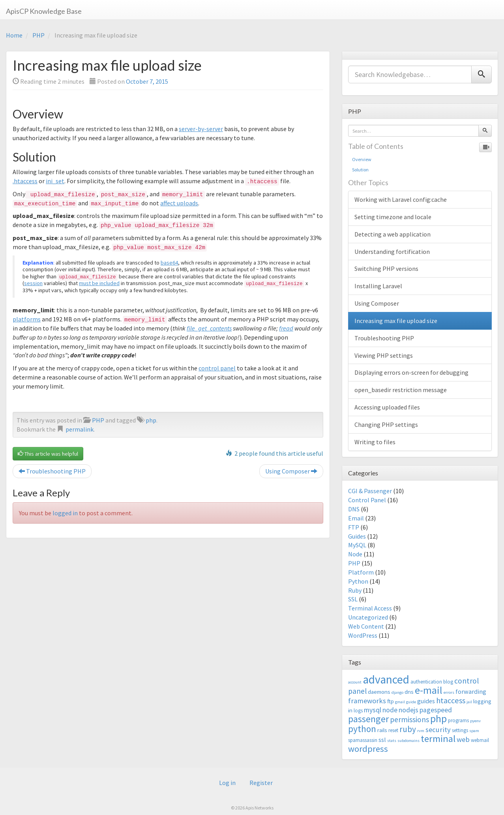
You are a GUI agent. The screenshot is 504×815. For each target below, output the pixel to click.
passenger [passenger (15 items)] (368, 719)
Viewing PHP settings (384, 355)
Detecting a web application (393, 234)
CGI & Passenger (370, 491)
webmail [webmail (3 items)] (480, 740)
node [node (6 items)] (390, 710)
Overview (362, 159)
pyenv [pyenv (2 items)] (475, 721)
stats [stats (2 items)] (392, 741)
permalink (80, 429)
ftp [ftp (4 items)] (391, 701)
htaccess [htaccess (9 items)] (451, 700)
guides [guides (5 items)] (426, 701)
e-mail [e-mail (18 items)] (429, 690)
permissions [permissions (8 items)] (409, 719)
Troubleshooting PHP (52, 471)
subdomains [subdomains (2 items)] (408, 741)
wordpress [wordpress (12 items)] (368, 749)
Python (358, 581)
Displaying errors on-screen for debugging (411, 372)
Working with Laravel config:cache (401, 199)
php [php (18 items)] (438, 719)
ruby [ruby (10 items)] (408, 729)
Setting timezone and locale (393, 217)
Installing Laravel (378, 286)
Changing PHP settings (386, 424)
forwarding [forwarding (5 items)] (471, 691)
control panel (217, 368)
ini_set (55, 181)
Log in (227, 783)
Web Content (366, 626)
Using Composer (291, 471)
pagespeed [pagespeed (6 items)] (436, 710)
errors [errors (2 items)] (449, 692)
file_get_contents (209, 328)
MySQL (357, 545)
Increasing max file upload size (396, 321)
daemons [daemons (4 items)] (379, 692)
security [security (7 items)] (438, 730)
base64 (169, 263)
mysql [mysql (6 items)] (373, 710)
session (33, 283)
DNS (354, 509)
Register (261, 783)
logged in (65, 513)
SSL (353, 599)
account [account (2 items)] (355, 682)
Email (356, 518)
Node (355, 554)
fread (286, 328)
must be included (99, 283)
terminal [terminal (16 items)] (438, 739)
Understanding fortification (392, 252)
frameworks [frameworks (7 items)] (367, 701)
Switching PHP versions (386, 269)
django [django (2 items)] (397, 692)
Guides (357, 536)
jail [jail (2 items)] (469, 702)
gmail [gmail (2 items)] (400, 702)
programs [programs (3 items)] (458, 720)
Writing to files (375, 442)
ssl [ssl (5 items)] (382, 740)
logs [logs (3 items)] (358, 711)
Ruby (355, 590)
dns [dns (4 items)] (409, 692)
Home (14, 35)
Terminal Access (370, 608)
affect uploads (179, 203)
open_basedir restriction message (401, 390)
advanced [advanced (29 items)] (386, 679)
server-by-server (201, 129)
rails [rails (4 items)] (382, 730)
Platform (361, 572)
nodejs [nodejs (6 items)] (408, 710)
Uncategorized (368, 617)
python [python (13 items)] (362, 729)
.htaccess (25, 181)
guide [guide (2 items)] (411, 702)
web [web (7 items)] (463, 739)
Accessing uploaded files (387, 407)
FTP (354, 527)
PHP (38, 35)
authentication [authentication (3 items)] (426, 682)
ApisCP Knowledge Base (44, 11)
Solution (360, 170)
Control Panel (367, 500)
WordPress (363, 635)
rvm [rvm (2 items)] (421, 731)
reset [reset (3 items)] (393, 730)
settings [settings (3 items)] (460, 730)
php (151, 420)
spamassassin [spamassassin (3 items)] (363, 740)
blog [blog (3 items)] (448, 682)
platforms (27, 319)
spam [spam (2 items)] (474, 731)
